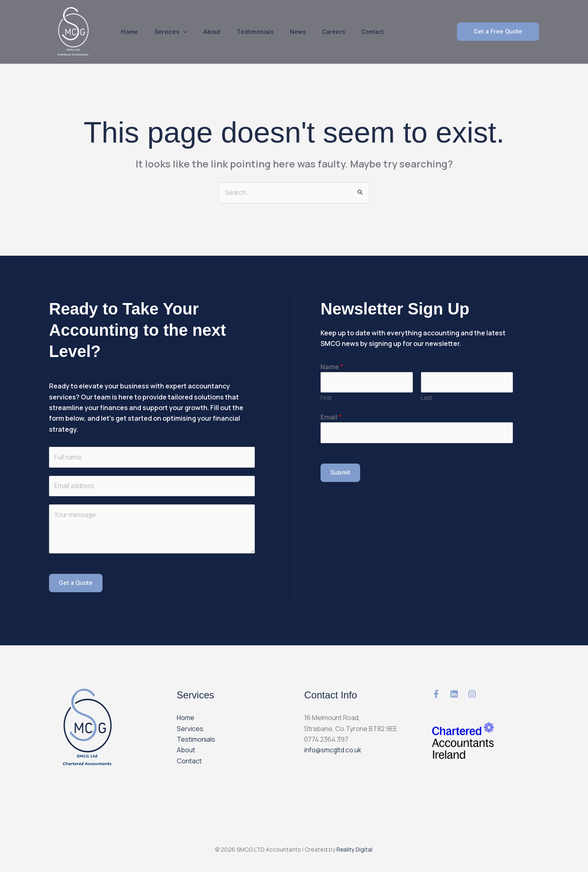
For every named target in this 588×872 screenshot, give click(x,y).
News (280, 32)
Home (127, 32)
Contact (346, 32)
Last (427, 399)
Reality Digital (355, 851)
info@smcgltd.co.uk (334, 752)
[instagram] (472, 696)
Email (331, 418)
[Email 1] (454, 696)
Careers (311, 32)
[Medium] (436, 696)
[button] (498, 32)
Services (165, 32)
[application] (177, 32)
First (326, 399)
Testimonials (241, 32)
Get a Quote (76, 585)
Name (332, 367)
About (202, 32)
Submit (340, 474)
